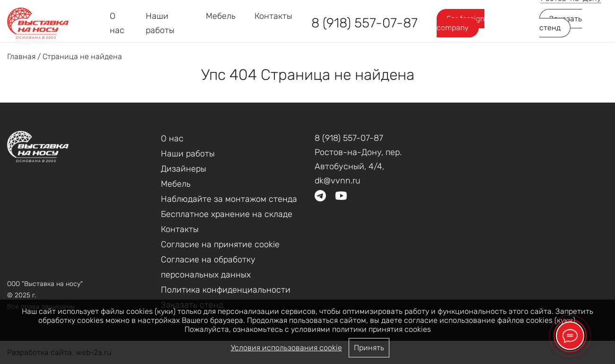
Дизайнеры (184, 169)
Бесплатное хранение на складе (227, 214)
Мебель (221, 16)
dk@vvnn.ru (338, 181)
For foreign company (461, 23)
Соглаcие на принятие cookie (220, 244)
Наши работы (188, 154)
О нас (172, 139)
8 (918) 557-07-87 (365, 23)
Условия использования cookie (286, 348)
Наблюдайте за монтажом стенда (229, 199)
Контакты (273, 16)
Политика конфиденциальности (226, 290)
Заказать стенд (561, 23)
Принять (369, 348)
